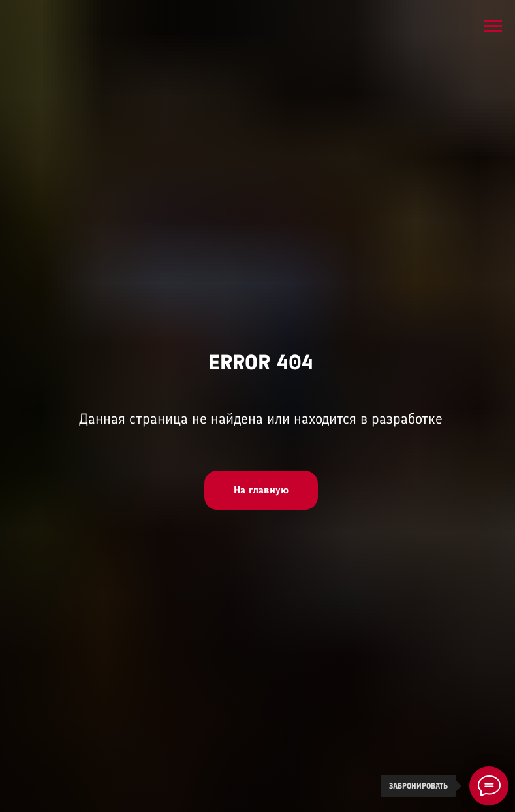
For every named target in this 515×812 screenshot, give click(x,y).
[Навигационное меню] (493, 26)
